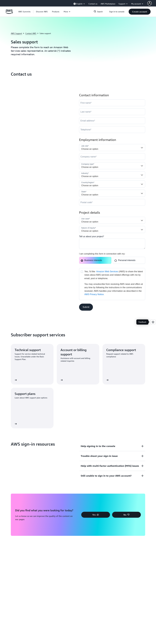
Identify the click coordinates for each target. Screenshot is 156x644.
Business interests (91, 260)
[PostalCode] (112, 202)
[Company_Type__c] (112, 166)
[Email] (112, 121)
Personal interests (125, 260)
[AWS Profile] (149, 3)
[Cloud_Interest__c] (112, 244)
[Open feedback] (153, 322)
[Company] (112, 157)
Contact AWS (31, 33)
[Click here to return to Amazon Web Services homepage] (9, 13)
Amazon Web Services (107, 271)
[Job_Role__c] (112, 148)
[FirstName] (112, 103)
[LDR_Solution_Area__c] (112, 220)
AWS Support (16, 33)
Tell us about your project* (92, 236)
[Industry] (112, 175)
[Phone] (112, 130)
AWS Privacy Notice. (94, 294)
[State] (112, 193)
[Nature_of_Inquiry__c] (112, 229)
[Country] (112, 184)
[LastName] (112, 112)
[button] (42, 12)
